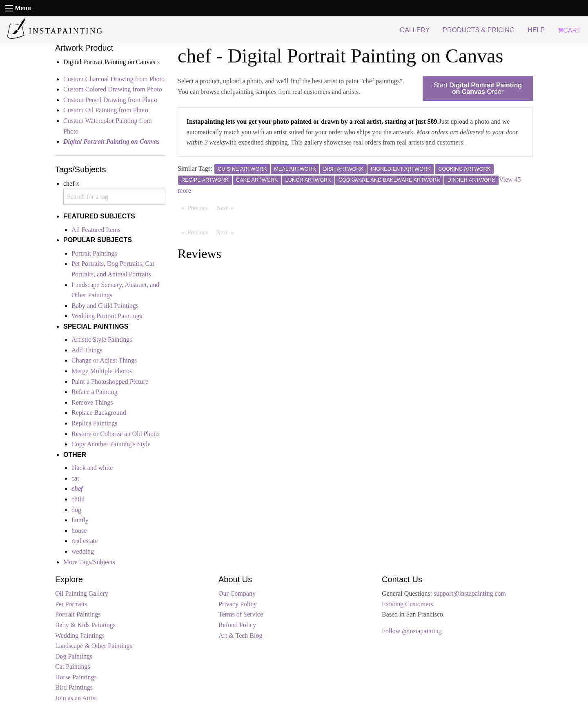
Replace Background (99, 413)
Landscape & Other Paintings (94, 646)
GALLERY (415, 30)
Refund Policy (237, 625)
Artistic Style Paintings (102, 339)
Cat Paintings (73, 667)
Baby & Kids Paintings (85, 625)
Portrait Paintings (94, 253)
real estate (85, 541)
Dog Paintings (74, 656)
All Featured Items (96, 230)
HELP (536, 30)
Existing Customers (408, 604)
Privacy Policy (238, 604)
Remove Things (92, 402)
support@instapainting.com (470, 593)
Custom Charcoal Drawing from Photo (114, 79)
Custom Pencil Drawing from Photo (110, 100)
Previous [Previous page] (200, 207)
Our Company (237, 593)
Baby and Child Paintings (105, 306)
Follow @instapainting (412, 631)
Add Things (87, 350)
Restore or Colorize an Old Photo (115, 434)
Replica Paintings (94, 423)
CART (569, 30)
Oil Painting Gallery (82, 593)
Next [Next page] (227, 207)
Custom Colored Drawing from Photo (113, 89)
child (78, 499)
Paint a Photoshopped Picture (110, 382)
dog (76, 510)
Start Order (478, 88)
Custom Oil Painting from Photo (106, 110)
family (80, 520)
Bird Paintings (74, 687)
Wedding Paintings (80, 635)
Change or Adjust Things (104, 360)
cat (75, 478)
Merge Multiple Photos (102, 371)
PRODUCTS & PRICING (479, 30)
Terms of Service (241, 614)
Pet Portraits (71, 604)
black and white (92, 468)
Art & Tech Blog (240, 635)
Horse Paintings (76, 677)
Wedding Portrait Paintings (107, 316)
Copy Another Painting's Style (111, 444)
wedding (83, 551)
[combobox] (114, 197)
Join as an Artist (76, 698)
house (79, 531)
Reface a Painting (95, 392)
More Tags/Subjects (89, 562)
